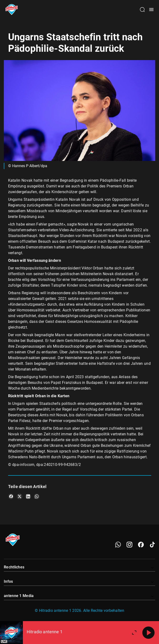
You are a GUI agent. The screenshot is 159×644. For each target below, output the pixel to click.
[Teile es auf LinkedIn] (28, 496)
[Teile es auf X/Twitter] (20, 496)
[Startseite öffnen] (12, 10)
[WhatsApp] (118, 545)
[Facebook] (141, 545)
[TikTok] (152, 545)
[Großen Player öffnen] (134, 633)
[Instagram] (129, 545)
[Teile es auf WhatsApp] (37, 496)
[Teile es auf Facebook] (11, 496)
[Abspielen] (149, 633)
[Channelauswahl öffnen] (142, 10)
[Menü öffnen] (151, 10)
